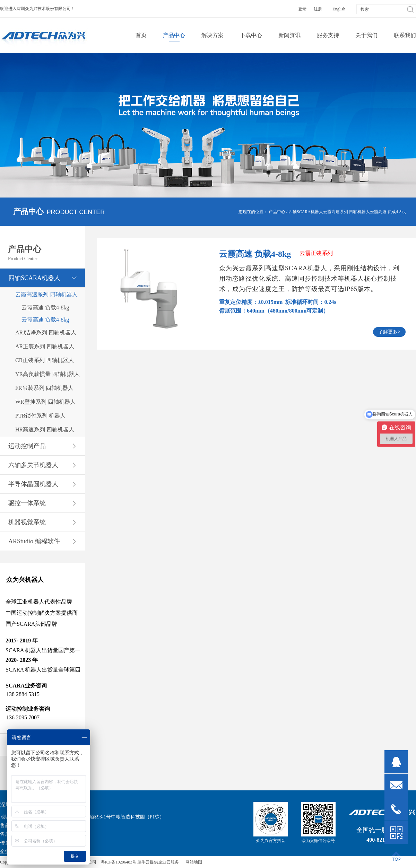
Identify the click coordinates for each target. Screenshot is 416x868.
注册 (318, 9)
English (339, 9)
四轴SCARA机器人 (306, 212)
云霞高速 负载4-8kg (388, 212)
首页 (141, 35)
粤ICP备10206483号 (119, 862)
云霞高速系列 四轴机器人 (346, 212)
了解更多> (389, 332)
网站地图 (193, 862)
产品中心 (277, 212)
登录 (302, 9)
